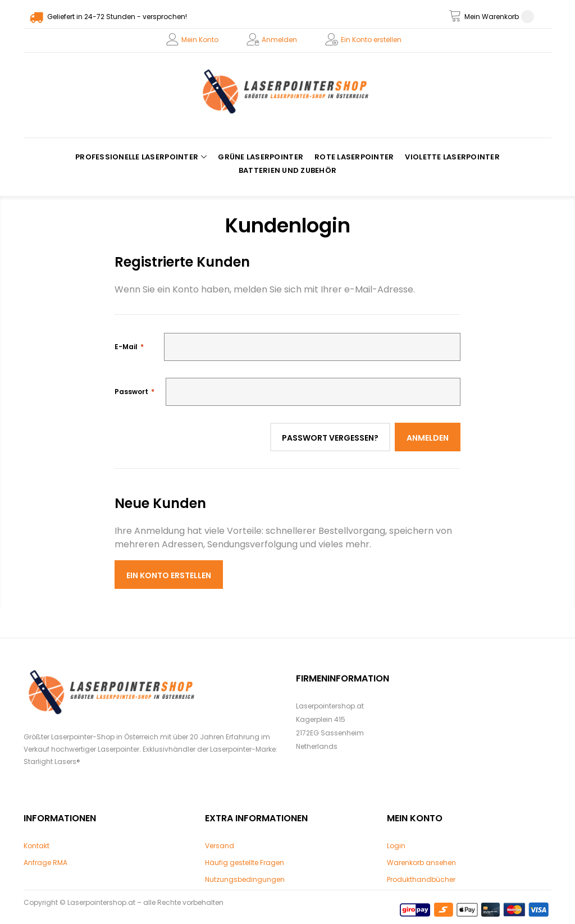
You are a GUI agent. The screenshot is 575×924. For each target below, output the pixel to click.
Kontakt (36, 846)
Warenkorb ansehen (421, 863)
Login (396, 846)
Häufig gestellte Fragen (245, 863)
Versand (220, 846)
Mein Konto (200, 40)
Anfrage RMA (45, 863)
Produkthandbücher (421, 879)
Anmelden (279, 40)
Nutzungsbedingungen (245, 879)
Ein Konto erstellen (371, 40)
